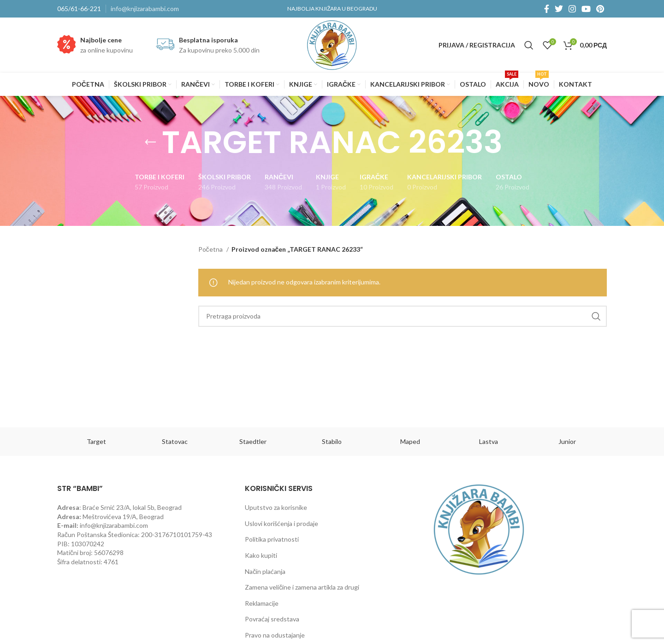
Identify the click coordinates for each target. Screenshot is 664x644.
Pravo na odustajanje (275, 635)
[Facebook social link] (547, 9)
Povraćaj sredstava (272, 619)
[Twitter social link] (559, 9)
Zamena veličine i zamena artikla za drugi (302, 587)
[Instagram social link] (572, 9)
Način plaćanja (265, 571)
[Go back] (150, 142)
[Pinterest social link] (600, 9)
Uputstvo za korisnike (276, 507)
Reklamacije (262, 603)
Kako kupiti (261, 555)
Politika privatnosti (272, 539)
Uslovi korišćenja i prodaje (282, 523)
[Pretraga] (529, 45)
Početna (211, 249)
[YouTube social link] (586, 9)
